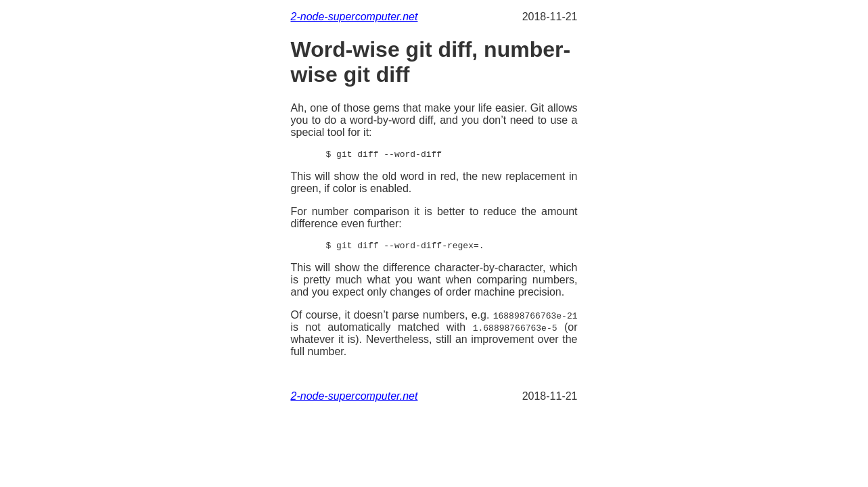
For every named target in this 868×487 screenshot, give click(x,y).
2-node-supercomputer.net (355, 17)
